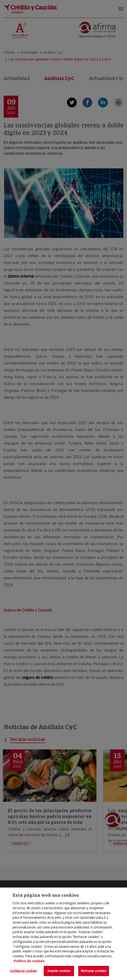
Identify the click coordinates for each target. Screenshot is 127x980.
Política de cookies (29, 961)
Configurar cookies (23, 971)
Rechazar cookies (94, 971)
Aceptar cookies (59, 971)
